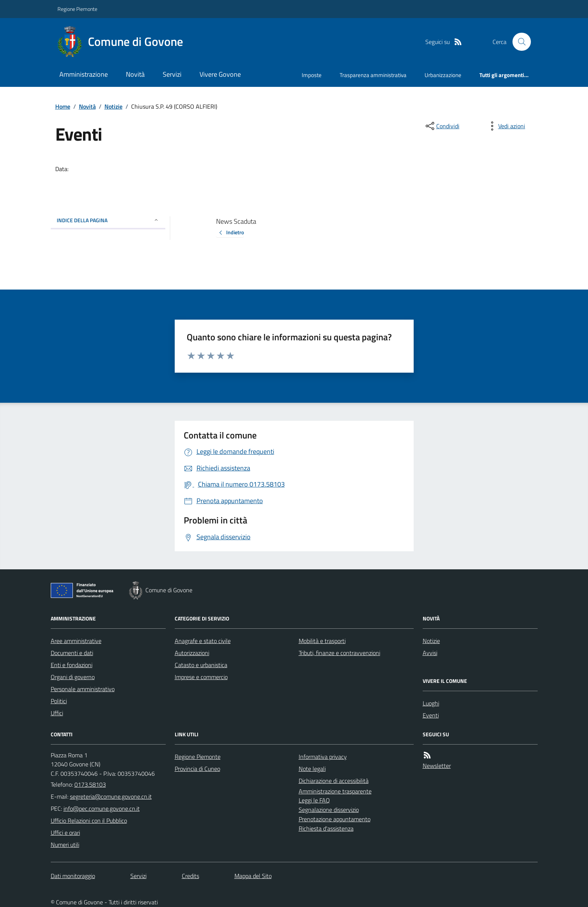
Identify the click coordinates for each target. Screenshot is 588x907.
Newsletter (437, 766)
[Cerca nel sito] (518, 42)
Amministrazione (84, 74)
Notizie (113, 106)
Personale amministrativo (83, 689)
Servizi (172, 74)
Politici (59, 701)
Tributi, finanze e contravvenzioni (339, 653)
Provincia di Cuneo (197, 769)
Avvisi (430, 653)
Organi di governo (73, 677)
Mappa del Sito (253, 876)
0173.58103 (90, 784)
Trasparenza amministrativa (373, 75)
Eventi (431, 715)
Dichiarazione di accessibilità (334, 781)
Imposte (312, 75)
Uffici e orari (65, 833)
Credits (190, 876)
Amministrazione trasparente (335, 791)
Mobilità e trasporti (322, 641)
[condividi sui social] (442, 126)
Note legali (312, 769)
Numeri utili (65, 845)
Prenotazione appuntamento (335, 819)
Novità (135, 74)
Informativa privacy (323, 757)
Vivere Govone (220, 74)
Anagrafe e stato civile (203, 641)
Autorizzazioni (192, 653)
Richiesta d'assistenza (326, 828)
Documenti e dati (72, 653)
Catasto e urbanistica (201, 665)
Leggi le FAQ (314, 800)
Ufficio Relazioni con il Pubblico (89, 821)
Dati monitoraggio (73, 876)
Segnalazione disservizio (329, 810)
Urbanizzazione (443, 75)
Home (63, 106)
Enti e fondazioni (72, 665)
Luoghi (431, 703)
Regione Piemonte (77, 9)
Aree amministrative (76, 641)
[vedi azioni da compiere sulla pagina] (506, 126)
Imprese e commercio (201, 677)
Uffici (57, 713)
